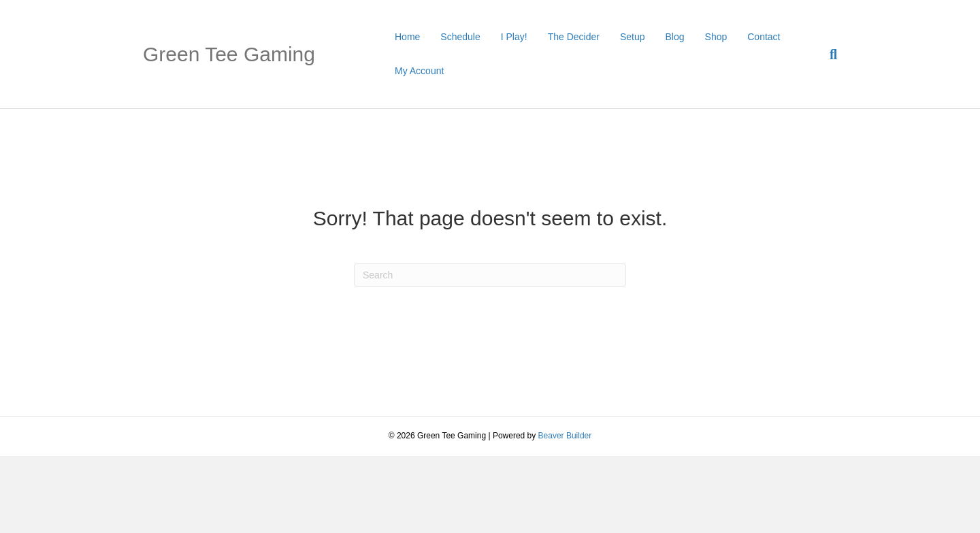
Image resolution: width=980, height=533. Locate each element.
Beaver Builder (565, 436)
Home (407, 37)
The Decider (574, 37)
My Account (419, 71)
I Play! (514, 37)
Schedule (460, 37)
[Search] (828, 54)
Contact (764, 37)
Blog (675, 37)
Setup (633, 37)
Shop (716, 37)
